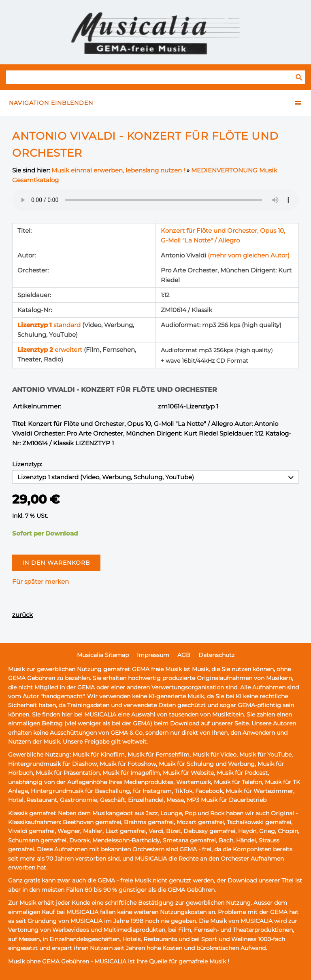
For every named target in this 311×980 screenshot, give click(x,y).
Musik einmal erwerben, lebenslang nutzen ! (118, 170)
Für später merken (40, 581)
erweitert (51, 350)
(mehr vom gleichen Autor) (249, 255)
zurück (22, 615)
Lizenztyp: (27, 464)
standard (50, 325)
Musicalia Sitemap (103, 655)
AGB (184, 655)
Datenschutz (216, 655)
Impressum (153, 655)
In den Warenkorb (56, 563)
